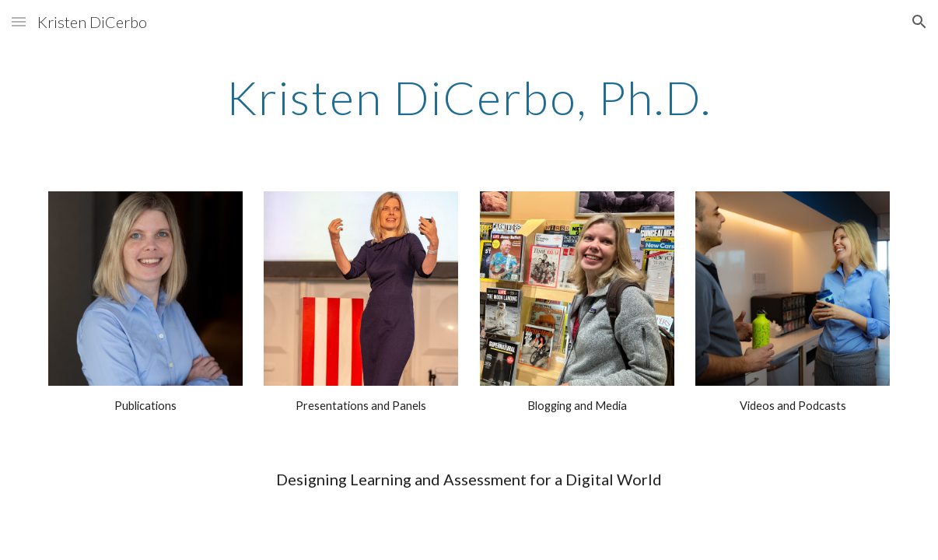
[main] (469, 97)
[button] (19, 21)
